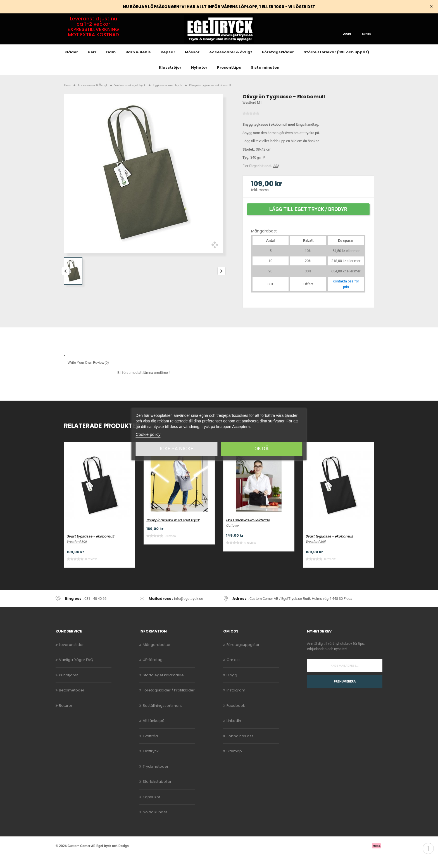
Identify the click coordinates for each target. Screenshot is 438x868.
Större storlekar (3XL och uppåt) (336, 65)
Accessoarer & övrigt (231, 65)
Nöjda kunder (155, 825)
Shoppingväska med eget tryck (173, 533)
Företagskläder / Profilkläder (169, 703)
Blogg (232, 688)
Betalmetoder (72, 703)
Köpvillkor (152, 809)
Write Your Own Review (88, 375)
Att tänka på (154, 733)
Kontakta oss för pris (346, 297)
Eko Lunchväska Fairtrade (248, 533)
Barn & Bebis (138, 65)
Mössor (192, 65)
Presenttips (229, 80)
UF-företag (153, 673)
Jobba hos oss (240, 749)
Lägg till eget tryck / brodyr (308, 222)
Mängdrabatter (157, 657)
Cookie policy (148, 434)
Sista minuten (265, 80)
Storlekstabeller (157, 794)
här (276, 178)
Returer (66, 718)
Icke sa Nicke (177, 449)
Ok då (262, 449)
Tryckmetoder (156, 779)
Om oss (234, 673)
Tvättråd (150, 749)
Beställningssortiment (162, 718)
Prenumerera (345, 694)
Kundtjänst (68, 688)
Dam (111, 65)
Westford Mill (252, 115)
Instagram (236, 703)
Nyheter (199, 80)
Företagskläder (278, 65)
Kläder (71, 65)
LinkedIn (234, 733)
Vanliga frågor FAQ (76, 673)
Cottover (232, 538)
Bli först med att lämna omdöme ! (143, 385)
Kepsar (168, 65)
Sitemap (234, 764)
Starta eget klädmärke (163, 688)
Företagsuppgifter (243, 657)
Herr (92, 65)
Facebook (236, 718)
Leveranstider (71, 657)
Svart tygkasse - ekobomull (90, 549)
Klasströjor (170, 80)
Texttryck (151, 764)
